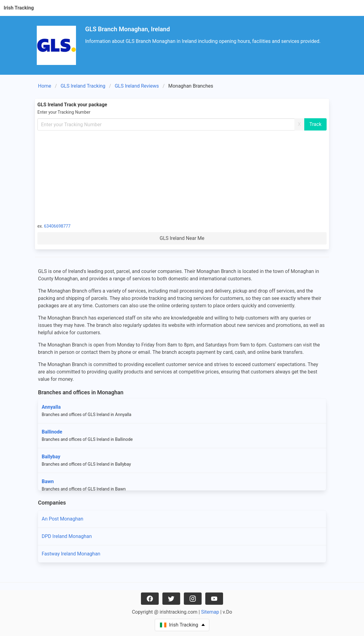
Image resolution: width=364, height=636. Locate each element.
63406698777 (57, 226)
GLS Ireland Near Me (182, 238)
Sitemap (210, 612)
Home (45, 86)
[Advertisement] (182, 176)
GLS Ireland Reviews (137, 86)
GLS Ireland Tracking (83, 86)
